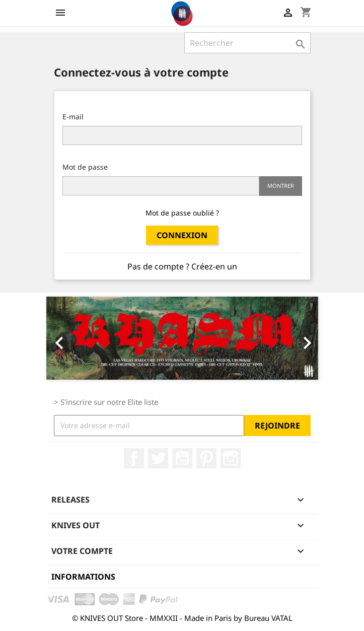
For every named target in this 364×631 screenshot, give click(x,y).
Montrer (281, 186)
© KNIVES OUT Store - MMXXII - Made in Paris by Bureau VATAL (182, 618)
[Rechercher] (247, 43)
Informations (83, 577)
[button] (67, 338)
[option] (182, 338)
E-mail (73, 117)
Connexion (182, 235)
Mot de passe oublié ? (182, 213)
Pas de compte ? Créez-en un (182, 266)
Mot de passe (85, 167)
